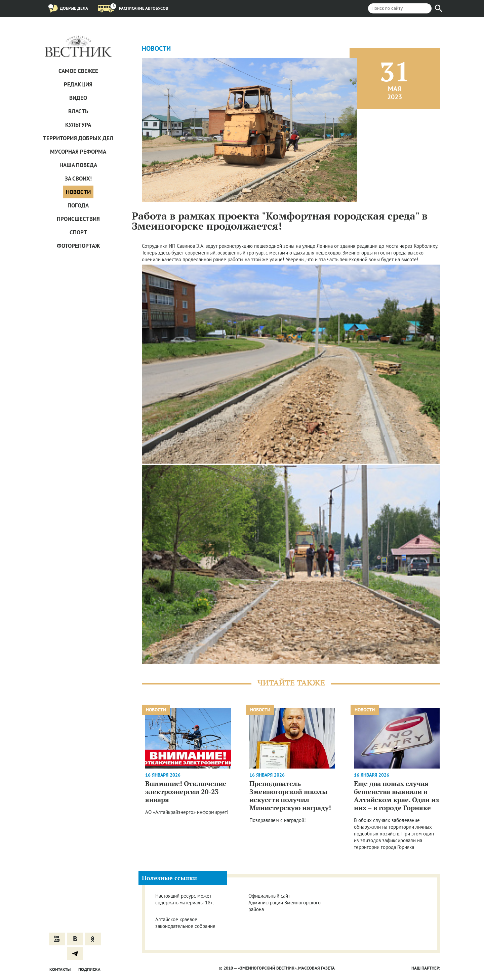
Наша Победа (78, 165)
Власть (78, 111)
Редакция (78, 84)
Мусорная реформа (78, 152)
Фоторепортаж (78, 246)
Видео (78, 98)
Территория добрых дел (78, 138)
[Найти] (439, 8)
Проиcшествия (78, 219)
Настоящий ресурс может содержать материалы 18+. (185, 899)
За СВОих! (78, 179)
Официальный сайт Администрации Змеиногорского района (285, 903)
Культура (78, 125)
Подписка (89, 969)
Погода (78, 205)
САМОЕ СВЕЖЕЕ (78, 71)
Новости (78, 192)
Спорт (78, 232)
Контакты (60, 969)
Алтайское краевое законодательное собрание (185, 923)
